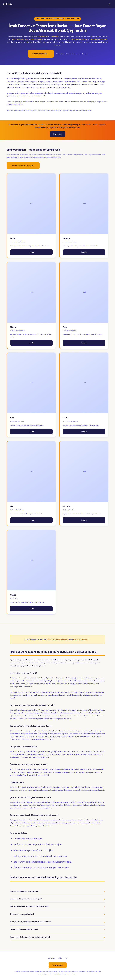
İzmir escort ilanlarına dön (58, 639)
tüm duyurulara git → (82, 639)
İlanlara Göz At (58, 965)
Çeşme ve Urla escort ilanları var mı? (24, 929)
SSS (66, 958)
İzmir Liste (8, 4)
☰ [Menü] (110, 4)
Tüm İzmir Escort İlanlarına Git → (23, 166)
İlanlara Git (58, 134)
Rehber (60, 958)
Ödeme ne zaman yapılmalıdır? (22, 914)
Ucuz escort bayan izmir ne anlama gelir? (26, 899)
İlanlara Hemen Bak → (41, 54)
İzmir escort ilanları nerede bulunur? (24, 891)
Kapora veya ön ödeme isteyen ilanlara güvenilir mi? (30, 937)
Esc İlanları (51, 958)
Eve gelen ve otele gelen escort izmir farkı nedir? (29, 906)
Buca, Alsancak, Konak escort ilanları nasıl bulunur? (30, 922)
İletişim (31, 252)
